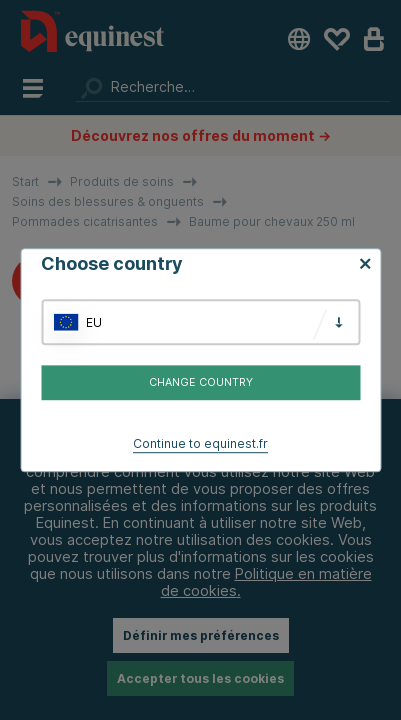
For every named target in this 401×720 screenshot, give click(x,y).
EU (94, 322)
